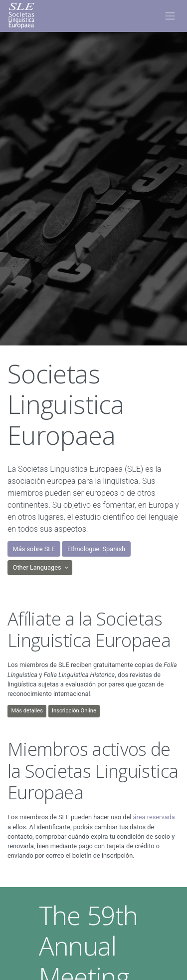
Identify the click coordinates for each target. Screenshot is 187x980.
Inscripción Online (74, 711)
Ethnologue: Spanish (96, 549)
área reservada (154, 817)
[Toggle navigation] (170, 16)
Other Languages (38, 567)
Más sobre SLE (34, 549)
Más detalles (27, 711)
